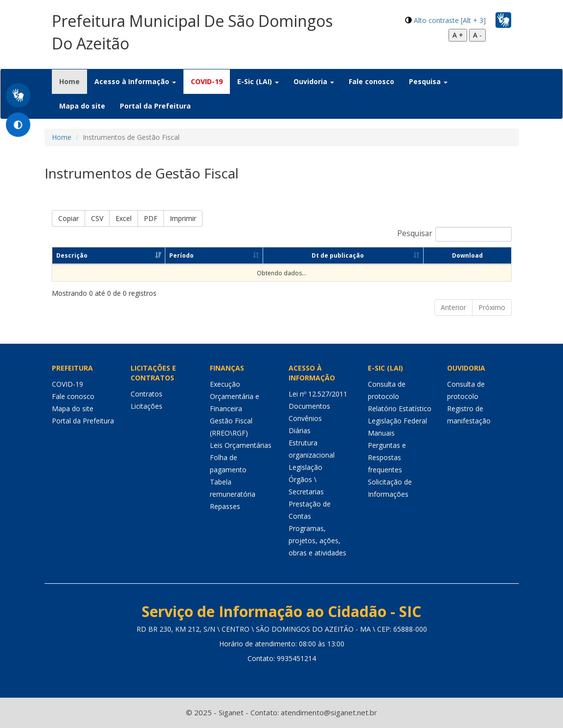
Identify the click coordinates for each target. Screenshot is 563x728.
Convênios (305, 418)
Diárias (300, 430)
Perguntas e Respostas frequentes (387, 457)
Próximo (492, 307)
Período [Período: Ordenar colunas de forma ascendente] (181, 255)
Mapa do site (82, 106)
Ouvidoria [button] (314, 81)
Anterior (453, 307)
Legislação (305, 467)
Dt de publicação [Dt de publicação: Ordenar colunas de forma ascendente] (338, 255)
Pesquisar (454, 234)
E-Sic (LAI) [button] (258, 81)
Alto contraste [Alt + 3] (450, 20)
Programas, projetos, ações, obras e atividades (317, 540)
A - (477, 35)
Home (73, 81)
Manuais (381, 433)
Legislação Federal (397, 421)
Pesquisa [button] (428, 81)
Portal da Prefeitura (155, 106)
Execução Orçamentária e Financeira (235, 396)
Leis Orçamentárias (241, 445)
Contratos (146, 394)
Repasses (225, 506)
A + (458, 35)
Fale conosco (372, 81)
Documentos (309, 406)
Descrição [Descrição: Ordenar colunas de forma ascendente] (72, 255)
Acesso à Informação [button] (135, 81)
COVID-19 (207, 81)
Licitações (146, 406)
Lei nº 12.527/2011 (318, 394)
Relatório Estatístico (400, 408)
